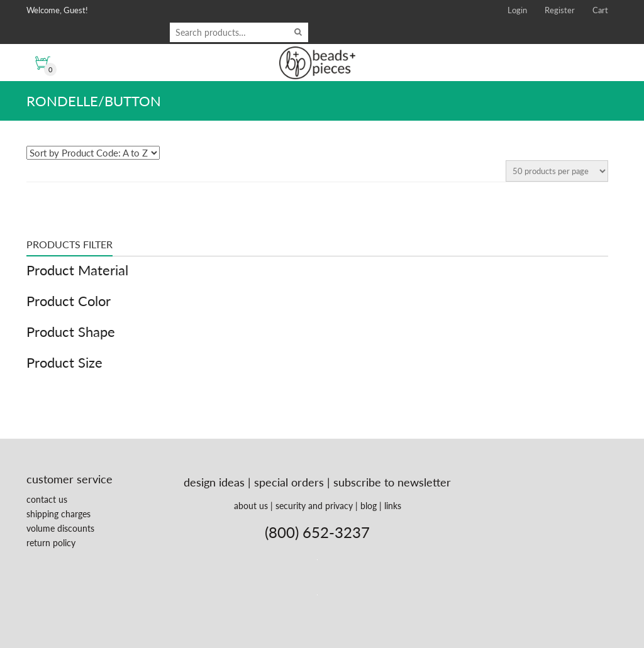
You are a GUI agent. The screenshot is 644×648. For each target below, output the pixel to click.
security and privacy (314, 506)
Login (517, 10)
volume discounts (60, 528)
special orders (289, 482)
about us (251, 506)
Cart (600, 10)
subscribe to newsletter (392, 482)
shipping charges (58, 514)
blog (369, 506)
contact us (47, 499)
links (393, 506)
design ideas (214, 482)
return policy (51, 543)
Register (560, 10)
